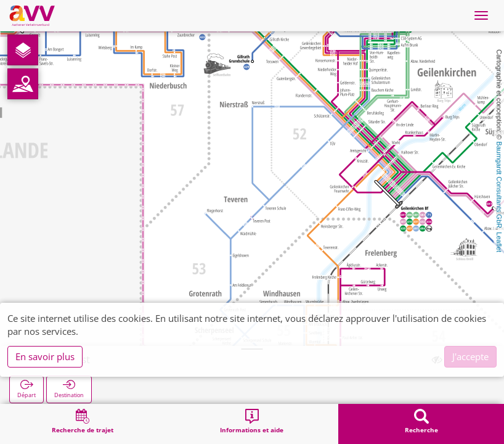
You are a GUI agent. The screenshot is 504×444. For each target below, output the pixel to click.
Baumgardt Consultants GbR (499, 185)
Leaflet (499, 242)
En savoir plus (45, 356)
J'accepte (470, 356)
